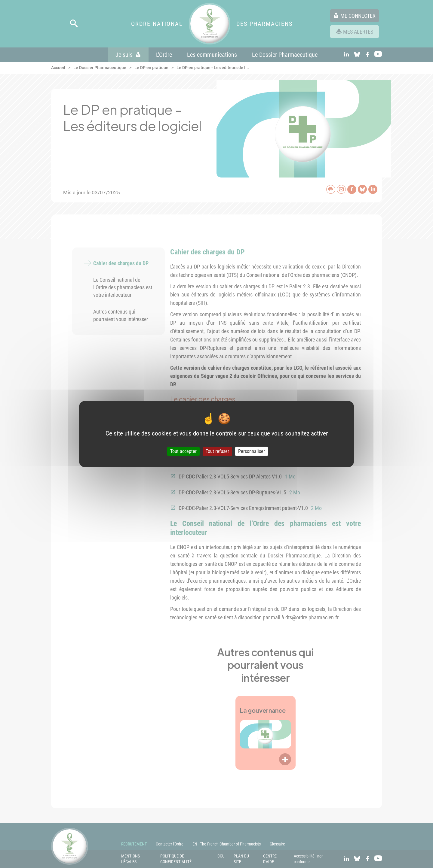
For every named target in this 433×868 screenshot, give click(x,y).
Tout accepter (183, 451)
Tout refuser (217, 451)
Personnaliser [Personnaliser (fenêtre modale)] (252, 451)
